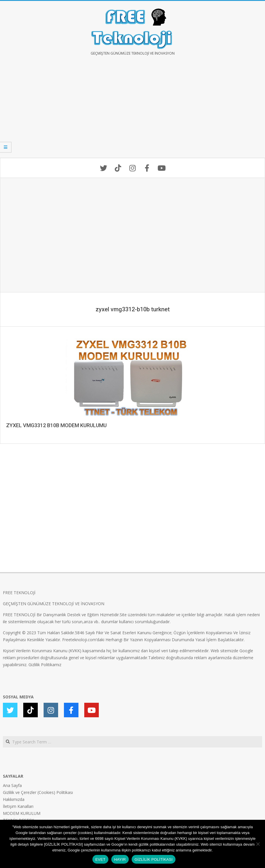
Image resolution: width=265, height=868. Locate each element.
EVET (100, 859)
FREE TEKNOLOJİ (19, 593)
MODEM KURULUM (22, 813)
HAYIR (120, 859)
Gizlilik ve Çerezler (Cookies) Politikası (38, 792)
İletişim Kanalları (18, 806)
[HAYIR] (258, 844)
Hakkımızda (14, 799)
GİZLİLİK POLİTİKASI (154, 859)
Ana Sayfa (12, 785)
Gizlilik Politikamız (45, 665)
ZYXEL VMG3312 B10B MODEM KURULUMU (56, 425)
